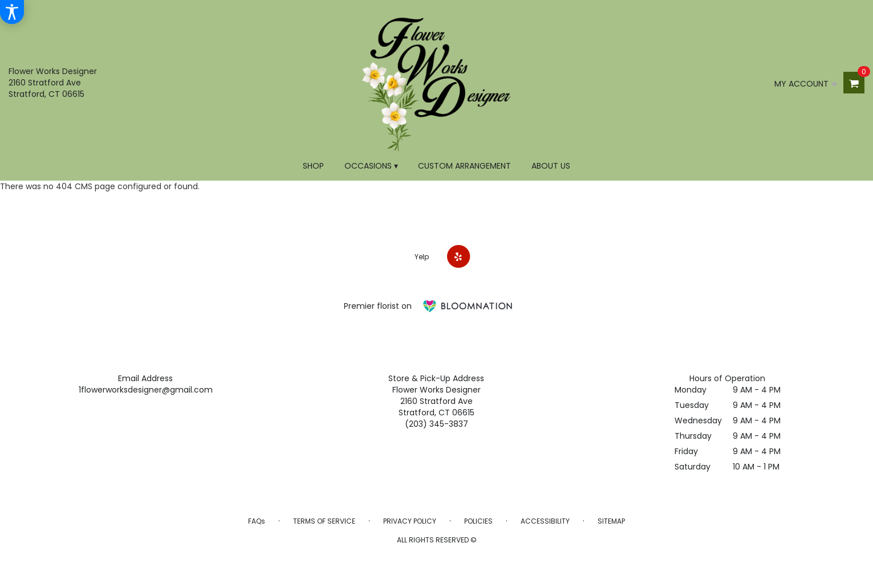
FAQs (257, 521)
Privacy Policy (410, 521)
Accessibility (545, 521)
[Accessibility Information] (12, 12)
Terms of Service (324, 521)
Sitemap (611, 521)
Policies (478, 521)
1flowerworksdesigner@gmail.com (146, 390)
